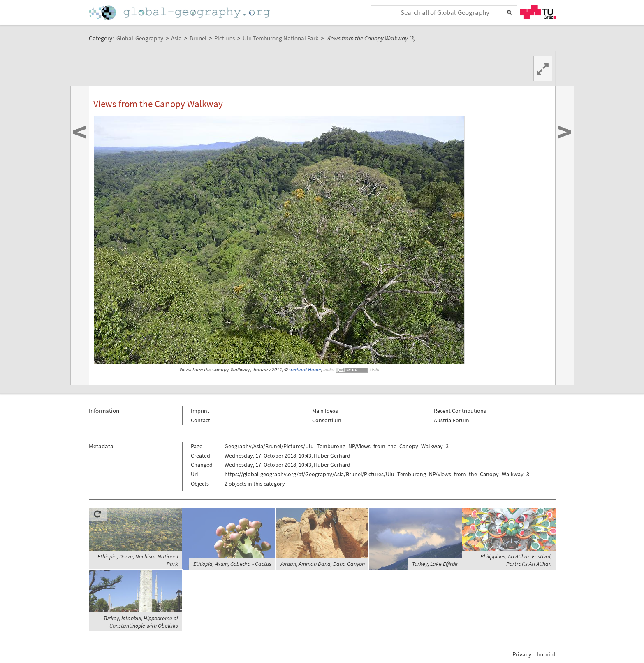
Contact (200, 420)
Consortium (327, 420)
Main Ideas (325, 411)
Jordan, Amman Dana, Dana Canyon (322, 564)
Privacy (522, 654)
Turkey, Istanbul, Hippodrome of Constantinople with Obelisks (141, 622)
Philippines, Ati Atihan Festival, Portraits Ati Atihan (516, 560)
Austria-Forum (452, 420)
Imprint (200, 411)
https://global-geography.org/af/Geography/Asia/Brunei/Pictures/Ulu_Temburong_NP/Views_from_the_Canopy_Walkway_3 (377, 474)
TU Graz (538, 12)
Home (180, 13)
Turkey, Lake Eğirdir (435, 564)
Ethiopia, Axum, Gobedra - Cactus (232, 564)
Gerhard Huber (305, 369)
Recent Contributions (460, 411)
